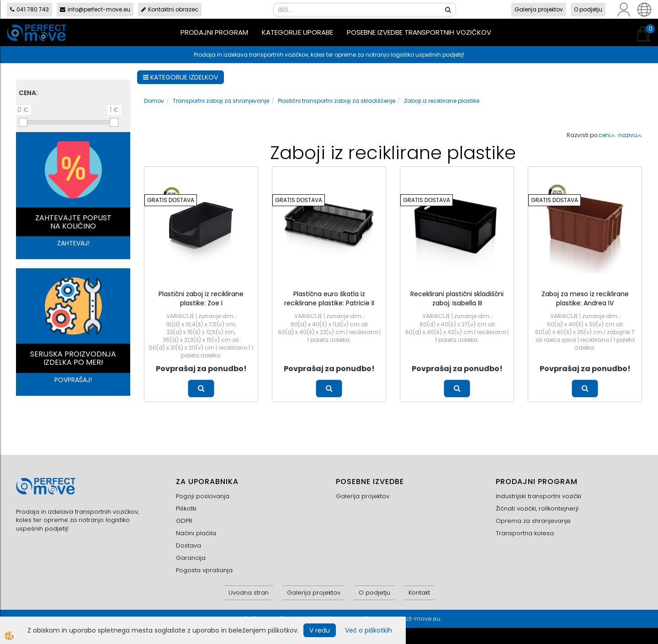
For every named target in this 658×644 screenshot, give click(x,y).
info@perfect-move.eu (95, 9)
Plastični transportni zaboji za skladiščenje (337, 101)
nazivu (630, 135)
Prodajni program (214, 32)
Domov (154, 101)
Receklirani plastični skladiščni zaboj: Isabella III (457, 298)
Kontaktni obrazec (170, 9)
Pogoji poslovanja (203, 496)
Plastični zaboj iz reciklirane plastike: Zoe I (201, 298)
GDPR (184, 521)
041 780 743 (29, 9)
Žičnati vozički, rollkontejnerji (537, 508)
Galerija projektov (539, 9)
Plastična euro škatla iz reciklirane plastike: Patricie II (329, 298)
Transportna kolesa (525, 533)
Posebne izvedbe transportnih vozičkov (419, 32)
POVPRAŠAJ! (73, 380)
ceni (607, 135)
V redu (320, 630)
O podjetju (588, 9)
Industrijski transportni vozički (539, 496)
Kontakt (419, 593)
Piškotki (186, 508)
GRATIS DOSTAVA (171, 200)
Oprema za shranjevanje (533, 521)
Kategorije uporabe (297, 32)
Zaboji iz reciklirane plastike (442, 101)
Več (201, 389)
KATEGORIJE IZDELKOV (180, 77)
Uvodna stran (249, 593)
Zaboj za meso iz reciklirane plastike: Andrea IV (585, 298)
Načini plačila (196, 533)
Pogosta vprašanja (204, 570)
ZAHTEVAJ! (73, 243)
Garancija (191, 558)
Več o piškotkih (369, 630)
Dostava (188, 546)
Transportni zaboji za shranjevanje (221, 101)
